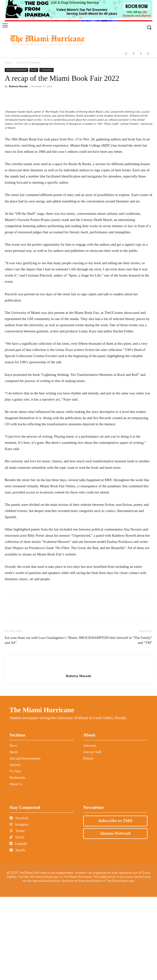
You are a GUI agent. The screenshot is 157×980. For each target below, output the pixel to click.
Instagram (19, 908)
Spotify (17, 933)
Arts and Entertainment (25, 842)
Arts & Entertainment (28, 62)
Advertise (90, 829)
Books (34, 70)
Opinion (15, 848)
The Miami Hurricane (42, 793)
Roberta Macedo (18, 86)
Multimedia (17, 861)
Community (46, 70)
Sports (14, 835)
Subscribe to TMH (115, 904)
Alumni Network (115, 917)
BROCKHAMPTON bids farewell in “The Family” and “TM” (116, 723)
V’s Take (15, 854)
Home (8, 62)
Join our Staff (92, 835)
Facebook (19, 901)
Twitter (17, 914)
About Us (16, 867)
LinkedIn (18, 927)
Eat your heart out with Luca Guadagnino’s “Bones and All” (41, 723)
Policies (88, 842)
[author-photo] (78, 751)
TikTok (17, 920)
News (13, 829)
